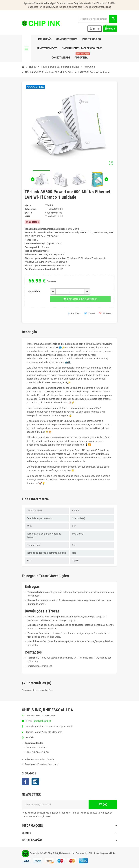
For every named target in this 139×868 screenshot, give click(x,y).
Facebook (25, 782)
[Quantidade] (70, 291)
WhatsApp (49, 3)
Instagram (35, 782)
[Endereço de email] (55, 805)
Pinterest (106, 313)
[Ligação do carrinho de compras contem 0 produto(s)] (110, 29)
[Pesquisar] (97, 19)
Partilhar (74, 313)
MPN (27, 216)
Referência (30, 209)
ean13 (28, 213)
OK (103, 805)
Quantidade (34, 291)
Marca (28, 205)
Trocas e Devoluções (88, 641)
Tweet (90, 313)
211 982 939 (44, 658)
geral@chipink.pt (43, 666)
